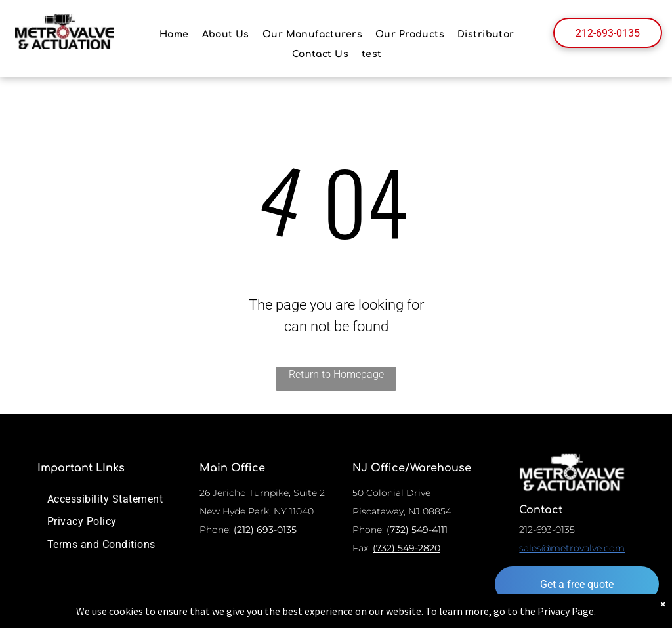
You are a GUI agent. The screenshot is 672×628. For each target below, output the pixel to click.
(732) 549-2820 (407, 548)
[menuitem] (174, 34)
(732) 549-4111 (417, 530)
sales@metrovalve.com (572, 548)
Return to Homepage (336, 374)
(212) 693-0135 (265, 530)
